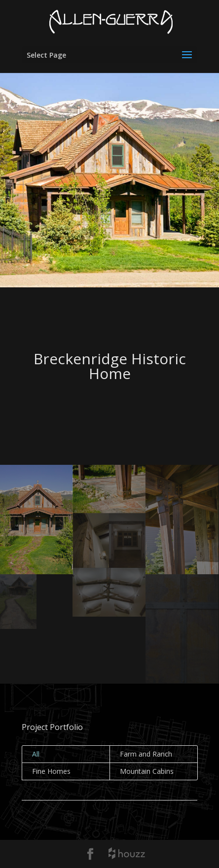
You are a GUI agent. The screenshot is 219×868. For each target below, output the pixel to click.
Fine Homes (51, 771)
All (36, 754)
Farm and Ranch (146, 754)
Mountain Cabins (147, 771)
